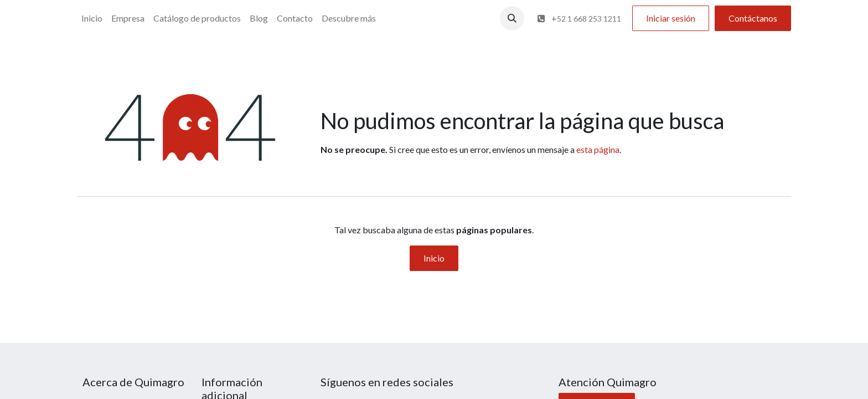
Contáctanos (753, 18)
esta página (598, 149)
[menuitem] (92, 18)
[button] (512, 18)
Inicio (434, 258)
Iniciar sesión (671, 18)
